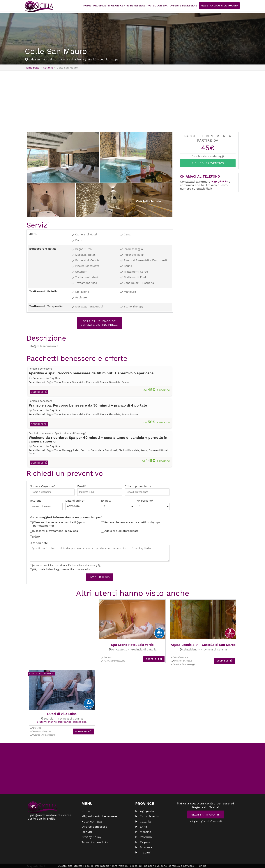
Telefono (46, 505)
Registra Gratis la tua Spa (221, 6)
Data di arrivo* (82, 505)
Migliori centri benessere (133, 6)
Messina (146, 823)
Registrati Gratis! (206, 806)
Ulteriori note (100, 552)
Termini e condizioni (96, 833)
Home (96, 6)
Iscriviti (87, 823)
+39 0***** (220, 182)
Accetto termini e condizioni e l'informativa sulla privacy (66, 566)
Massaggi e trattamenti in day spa (55, 532)
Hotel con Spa (163, 6)
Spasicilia (39, 6)
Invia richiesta (100, 578)
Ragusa (145, 833)
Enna (143, 818)
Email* (100, 491)
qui (140, 866)
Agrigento (147, 803)
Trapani (145, 844)
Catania (145, 813)
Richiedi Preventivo (208, 163)
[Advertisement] (132, 101)
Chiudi (203, 866)
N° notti (117, 505)
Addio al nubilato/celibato (121, 532)
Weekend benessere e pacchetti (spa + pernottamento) (59, 525)
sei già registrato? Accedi (206, 812)
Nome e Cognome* (52, 491)
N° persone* (153, 505)
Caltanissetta (149, 808)
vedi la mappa (109, 59)
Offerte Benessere (187, 6)
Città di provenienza (147, 491)
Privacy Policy (91, 828)
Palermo (146, 828)
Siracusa (146, 839)
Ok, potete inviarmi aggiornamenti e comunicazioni (60, 570)
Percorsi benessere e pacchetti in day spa (132, 523)
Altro (36, 538)
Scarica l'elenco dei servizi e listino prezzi (100, 323)
